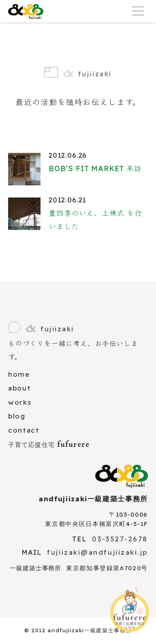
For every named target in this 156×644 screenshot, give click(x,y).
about (19, 388)
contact (24, 430)
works (20, 402)
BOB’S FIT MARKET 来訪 (95, 169)
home (19, 374)
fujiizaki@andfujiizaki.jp (97, 552)
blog (17, 416)
